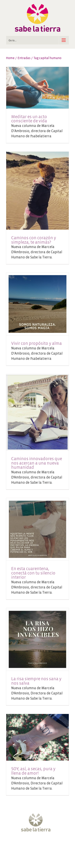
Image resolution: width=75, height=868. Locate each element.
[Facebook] (19, 844)
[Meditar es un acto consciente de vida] (37, 88)
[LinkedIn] (56, 844)
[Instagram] (34, 844)
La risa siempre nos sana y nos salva (36, 681)
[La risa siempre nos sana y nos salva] (37, 639)
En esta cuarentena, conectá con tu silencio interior (33, 573)
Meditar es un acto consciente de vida (29, 119)
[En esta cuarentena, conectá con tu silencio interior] (37, 529)
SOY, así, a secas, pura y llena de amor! (33, 771)
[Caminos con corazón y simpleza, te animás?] (37, 191)
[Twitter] (26, 844)
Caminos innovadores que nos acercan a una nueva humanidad (37, 463)
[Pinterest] (49, 844)
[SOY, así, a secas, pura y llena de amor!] (37, 737)
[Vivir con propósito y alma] (37, 304)
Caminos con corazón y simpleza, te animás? (34, 240)
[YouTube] (41, 844)
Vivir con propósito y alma (36, 344)
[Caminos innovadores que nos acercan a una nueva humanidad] (37, 412)
